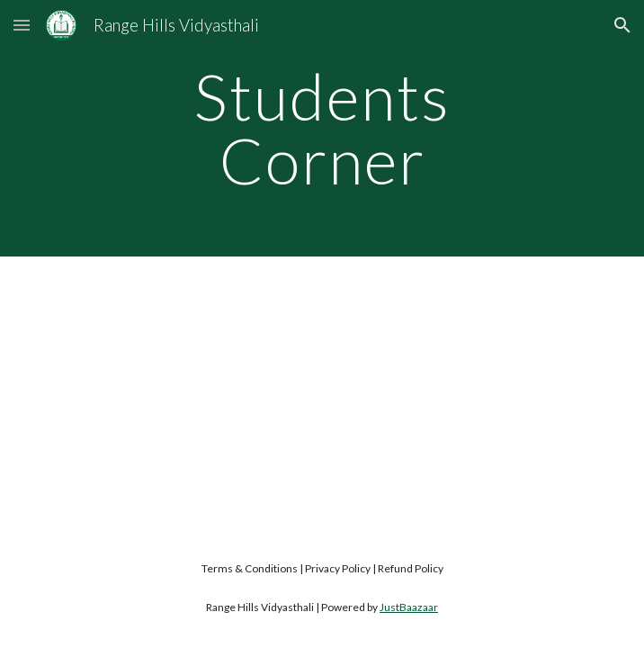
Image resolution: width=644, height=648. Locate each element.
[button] (22, 25)
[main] (322, 128)
